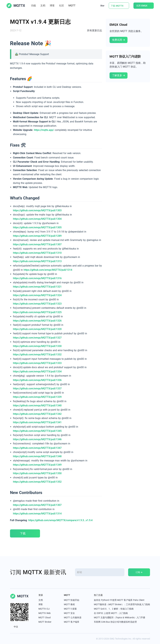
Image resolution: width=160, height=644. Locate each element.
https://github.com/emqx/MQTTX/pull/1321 (37, 287)
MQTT (74, 6)
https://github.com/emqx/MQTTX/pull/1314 (48, 270)
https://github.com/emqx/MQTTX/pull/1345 (37, 431)
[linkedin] (18, 639)
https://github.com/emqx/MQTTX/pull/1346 (37, 439)
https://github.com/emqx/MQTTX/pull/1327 (37, 338)
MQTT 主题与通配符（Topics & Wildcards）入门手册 (120, 617)
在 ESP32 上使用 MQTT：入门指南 (111, 613)
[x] (12, 639)
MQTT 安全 (69, 613)
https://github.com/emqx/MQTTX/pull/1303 (37, 210)
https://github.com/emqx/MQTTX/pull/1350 (37, 473)
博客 (52, 6)
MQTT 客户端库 (72, 622)
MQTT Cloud (45, 617)
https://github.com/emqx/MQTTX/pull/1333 (37, 363)
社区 (62, 6)
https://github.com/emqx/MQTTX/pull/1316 (37, 278)
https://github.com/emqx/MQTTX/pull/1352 (37, 482)
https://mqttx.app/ (44, 130)
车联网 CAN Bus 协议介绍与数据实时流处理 (115, 622)
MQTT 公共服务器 (73, 617)
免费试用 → (119, 40)
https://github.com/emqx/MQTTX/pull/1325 (37, 312)
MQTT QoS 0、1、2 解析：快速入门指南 (114, 609)
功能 (33, 6)
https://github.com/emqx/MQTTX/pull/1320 (37, 329)
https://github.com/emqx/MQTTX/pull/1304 (37, 219)
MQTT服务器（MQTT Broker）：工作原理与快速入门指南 (122, 604)
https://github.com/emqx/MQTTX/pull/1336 (37, 380)
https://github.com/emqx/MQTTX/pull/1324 (37, 295)
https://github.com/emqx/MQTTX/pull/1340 (37, 406)
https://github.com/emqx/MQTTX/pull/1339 (37, 397)
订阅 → (139, 572)
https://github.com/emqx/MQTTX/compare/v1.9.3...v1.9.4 (60, 520)
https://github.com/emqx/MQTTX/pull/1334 (37, 372)
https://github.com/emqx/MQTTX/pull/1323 (37, 304)
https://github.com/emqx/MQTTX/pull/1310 (37, 253)
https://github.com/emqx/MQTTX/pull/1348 (37, 456)
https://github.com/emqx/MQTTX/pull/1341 (37, 422)
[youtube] (25, 639)
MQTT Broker (45, 622)
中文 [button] (16, 627)
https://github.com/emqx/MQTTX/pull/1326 (37, 321)
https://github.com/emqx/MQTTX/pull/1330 (37, 346)
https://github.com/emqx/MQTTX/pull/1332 (37, 355)
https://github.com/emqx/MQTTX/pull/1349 (37, 465)
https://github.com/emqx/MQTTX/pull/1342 (37, 414)
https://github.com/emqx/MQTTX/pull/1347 (37, 448)
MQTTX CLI (44, 609)
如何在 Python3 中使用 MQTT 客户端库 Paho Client (119, 600)
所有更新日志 (95, 30)
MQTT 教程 (69, 604)
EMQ (112, 639)
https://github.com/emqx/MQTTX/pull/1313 (37, 261)
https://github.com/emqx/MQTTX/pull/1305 (37, 227)
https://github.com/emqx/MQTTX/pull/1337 (37, 389)
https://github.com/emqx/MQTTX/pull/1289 (37, 236)
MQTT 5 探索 (70, 609)
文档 (43, 6)
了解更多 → (119, 75)
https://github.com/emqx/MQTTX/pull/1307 (37, 244)
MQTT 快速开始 (72, 600)
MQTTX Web (45, 613)
